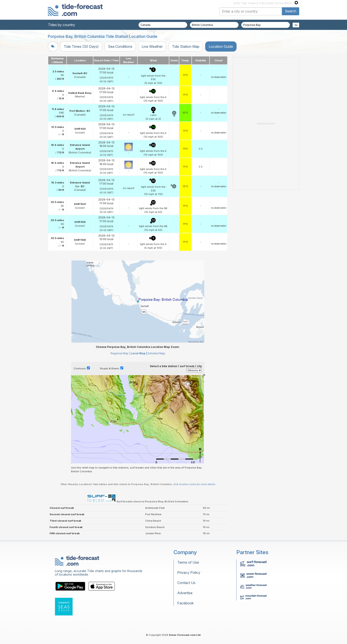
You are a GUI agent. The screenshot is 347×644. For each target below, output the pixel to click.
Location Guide (221, 46)
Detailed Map (156, 353)
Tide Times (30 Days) (81, 46)
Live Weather (152, 46)
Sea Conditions (120, 46)
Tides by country (62, 25)
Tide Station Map (186, 46)
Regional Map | (120, 353)
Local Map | (139, 353)
